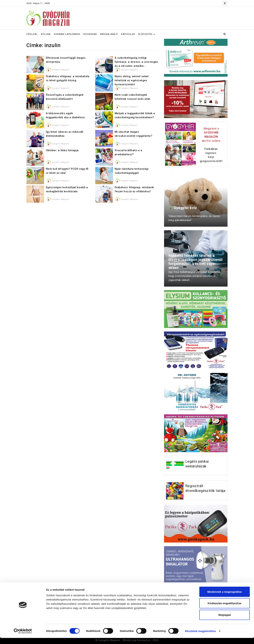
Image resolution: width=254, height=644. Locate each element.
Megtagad (225, 621)
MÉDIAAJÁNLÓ (109, 34)
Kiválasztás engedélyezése (225, 609)
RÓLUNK (46, 34)
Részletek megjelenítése (200, 637)
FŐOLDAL (32, 34)
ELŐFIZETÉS (147, 34)
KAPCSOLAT (128, 34)
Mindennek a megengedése (224, 598)
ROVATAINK (90, 34)
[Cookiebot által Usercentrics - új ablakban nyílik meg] (23, 637)
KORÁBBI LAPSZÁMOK (67, 34)
